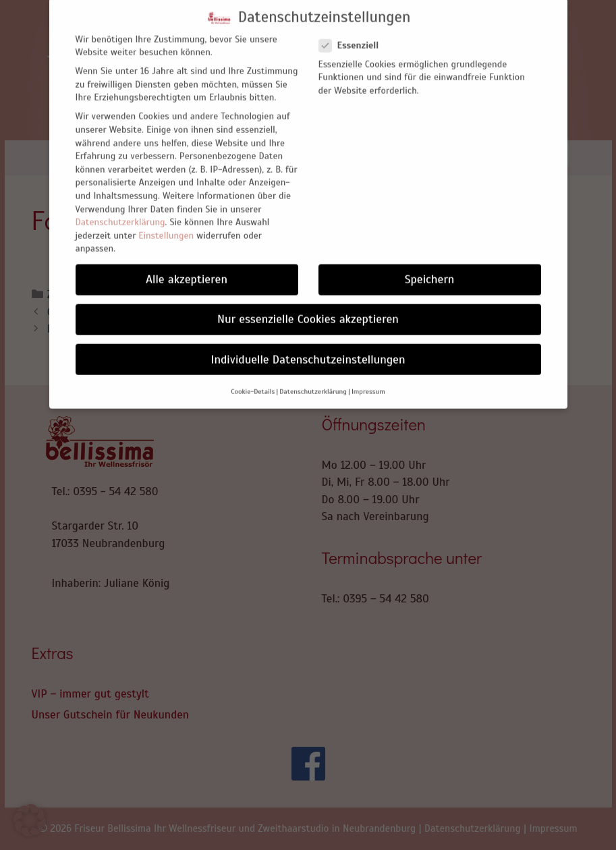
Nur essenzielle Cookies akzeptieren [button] (308, 307)
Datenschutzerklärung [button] (313, 379)
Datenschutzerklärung (120, 209)
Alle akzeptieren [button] (187, 267)
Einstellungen (166, 223)
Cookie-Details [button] (253, 379)
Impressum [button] (368, 379)
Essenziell (353, 33)
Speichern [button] (430, 267)
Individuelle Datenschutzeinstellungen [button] (308, 347)
